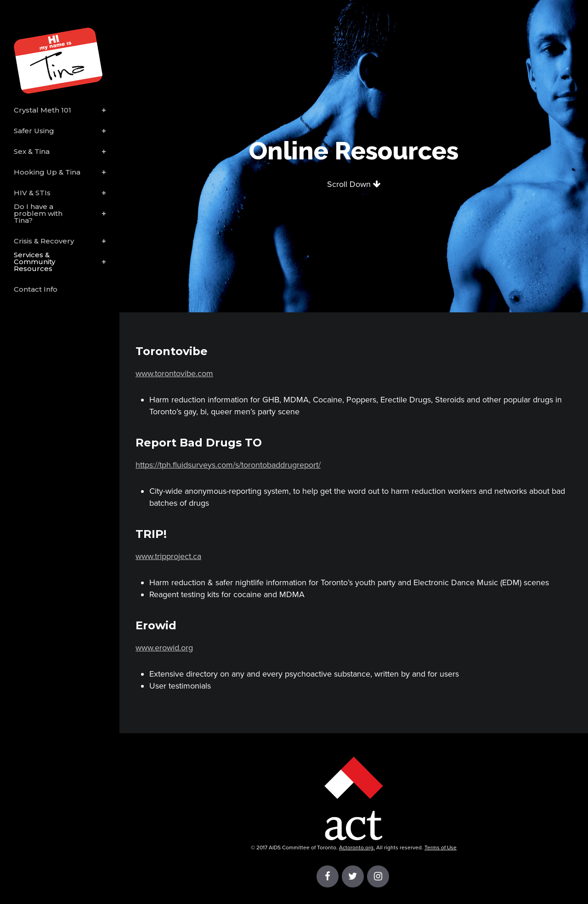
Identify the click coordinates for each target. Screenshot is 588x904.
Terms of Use (441, 847)
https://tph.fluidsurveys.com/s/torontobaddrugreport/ (228, 465)
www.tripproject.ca (168, 556)
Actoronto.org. (357, 847)
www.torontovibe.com (174, 373)
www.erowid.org (164, 648)
